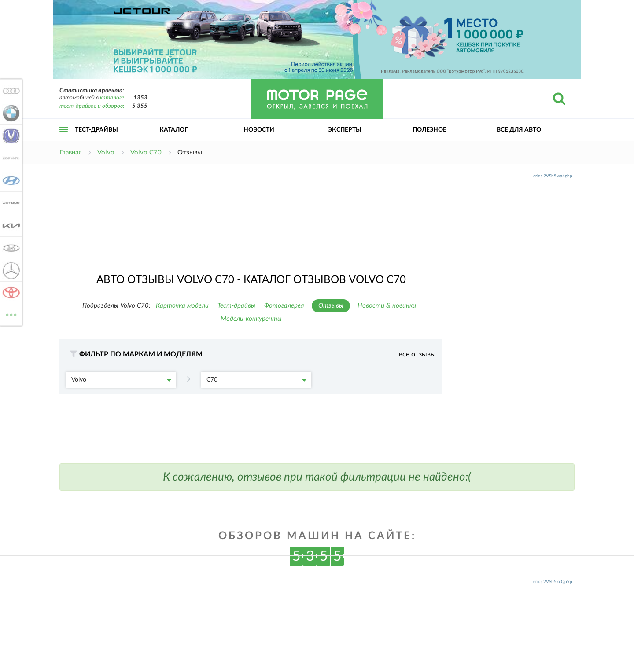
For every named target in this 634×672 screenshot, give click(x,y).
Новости (259, 130)
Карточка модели (182, 306)
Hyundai (10, 180)
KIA (10, 225)
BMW (10, 113)
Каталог (174, 130)
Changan (10, 136)
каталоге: (113, 98)
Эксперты (345, 130)
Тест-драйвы (96, 130)
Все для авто (519, 130)
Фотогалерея (284, 306)
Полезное (429, 130)
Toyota (10, 293)
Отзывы (331, 306)
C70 (257, 380)
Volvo (122, 380)
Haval (10, 158)
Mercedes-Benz (10, 270)
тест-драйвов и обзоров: (92, 106)
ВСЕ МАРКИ (10, 314)
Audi (10, 91)
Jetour (10, 203)
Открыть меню (64, 139)
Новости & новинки (387, 306)
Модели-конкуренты (251, 319)
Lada (10, 248)
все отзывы (417, 354)
